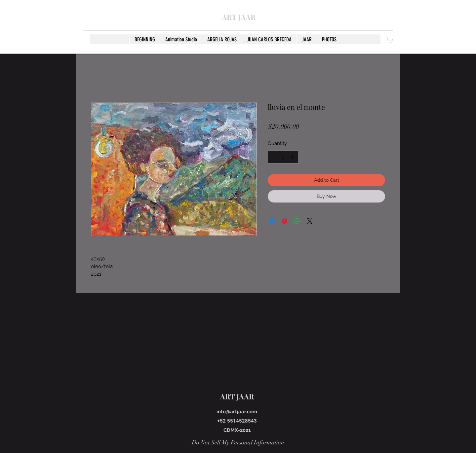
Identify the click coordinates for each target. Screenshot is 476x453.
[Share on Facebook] (272, 221)
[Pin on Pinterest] (285, 221)
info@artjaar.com (237, 412)
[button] (389, 39)
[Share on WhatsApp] (297, 221)
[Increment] (293, 157)
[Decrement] (273, 157)
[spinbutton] (283, 157)
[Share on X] (310, 221)
